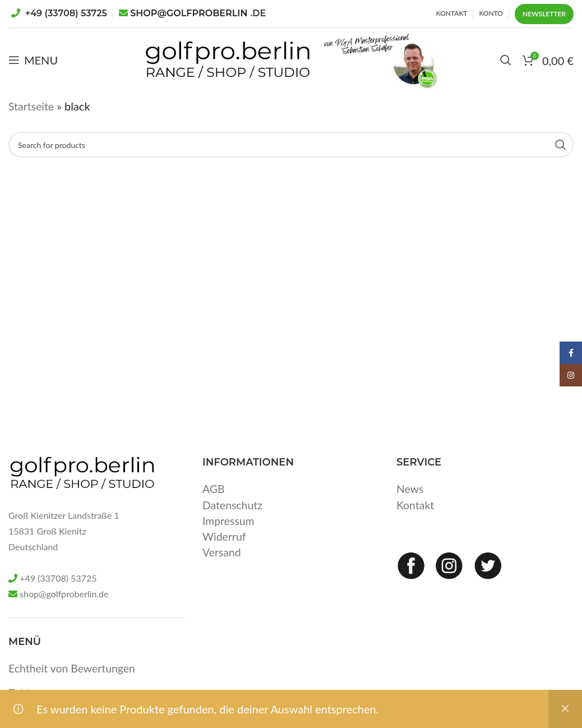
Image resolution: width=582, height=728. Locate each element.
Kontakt (416, 525)
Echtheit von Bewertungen (74, 689)
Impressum (229, 541)
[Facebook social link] (571, 353)
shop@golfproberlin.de (64, 614)
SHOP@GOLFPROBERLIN (198, 13)
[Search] (506, 70)
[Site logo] (207, 68)
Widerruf (225, 556)
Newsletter (544, 14)
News (410, 509)
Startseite (32, 127)
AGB (214, 509)
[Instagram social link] (571, 375)
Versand (222, 572)
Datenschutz (233, 525)
